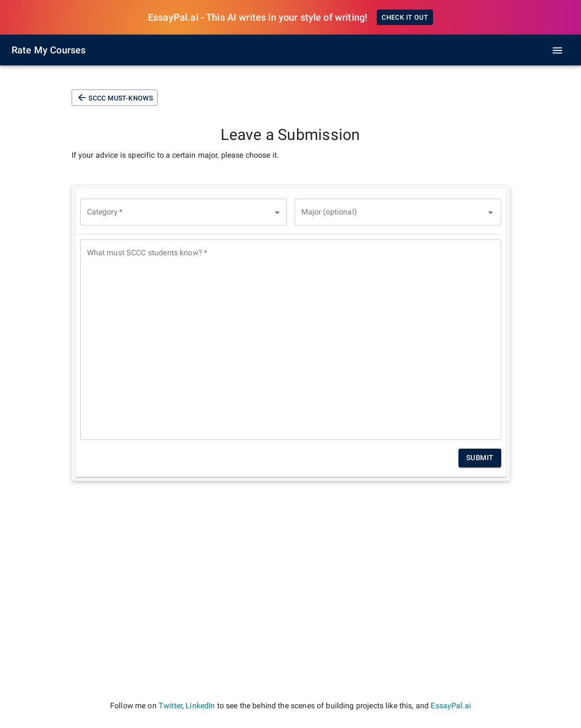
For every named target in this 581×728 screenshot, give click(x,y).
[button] (184, 212)
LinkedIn (200, 706)
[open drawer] (557, 50)
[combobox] (398, 212)
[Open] (491, 213)
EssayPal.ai (451, 706)
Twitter (170, 706)
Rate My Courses (49, 50)
